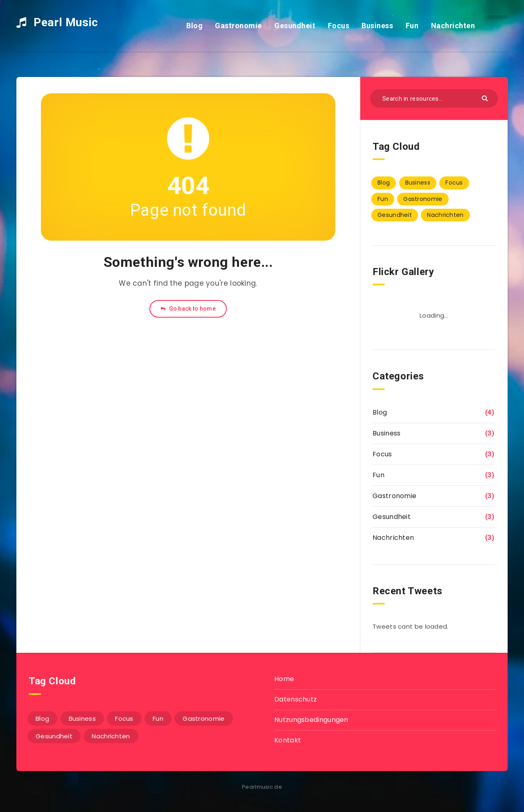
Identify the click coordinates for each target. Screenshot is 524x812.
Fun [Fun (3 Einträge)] (383, 199)
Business (377, 26)
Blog (194, 26)
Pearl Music (57, 22)
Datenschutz (296, 699)
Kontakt (288, 740)
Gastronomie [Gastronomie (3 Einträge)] (423, 199)
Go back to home (188, 309)
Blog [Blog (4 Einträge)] (384, 183)
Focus (339, 26)
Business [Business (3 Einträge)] (418, 183)
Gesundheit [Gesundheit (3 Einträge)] (395, 215)
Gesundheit (295, 26)
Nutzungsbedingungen (311, 720)
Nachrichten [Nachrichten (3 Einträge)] (445, 215)
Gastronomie (238, 26)
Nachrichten (453, 26)
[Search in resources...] (434, 98)
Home (284, 679)
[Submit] (486, 98)
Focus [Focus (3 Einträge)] (454, 183)
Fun (412, 26)
